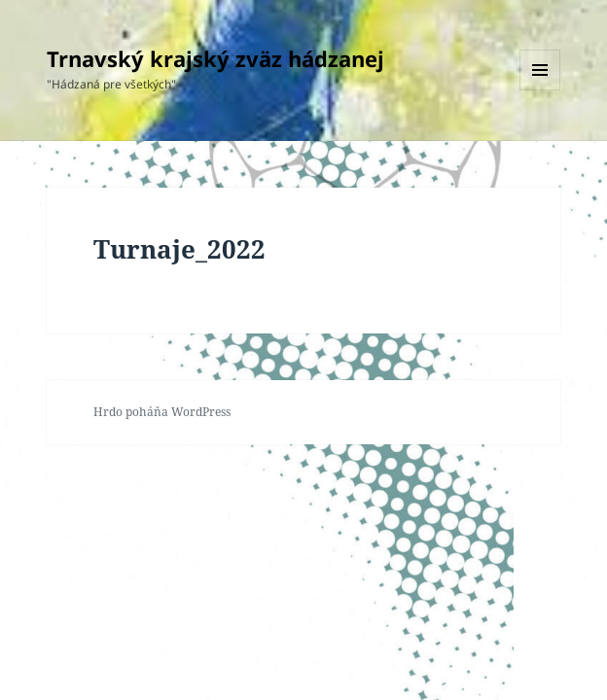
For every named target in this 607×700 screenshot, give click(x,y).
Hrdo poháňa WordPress (162, 412)
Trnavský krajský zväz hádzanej (215, 58)
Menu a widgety (540, 90)
